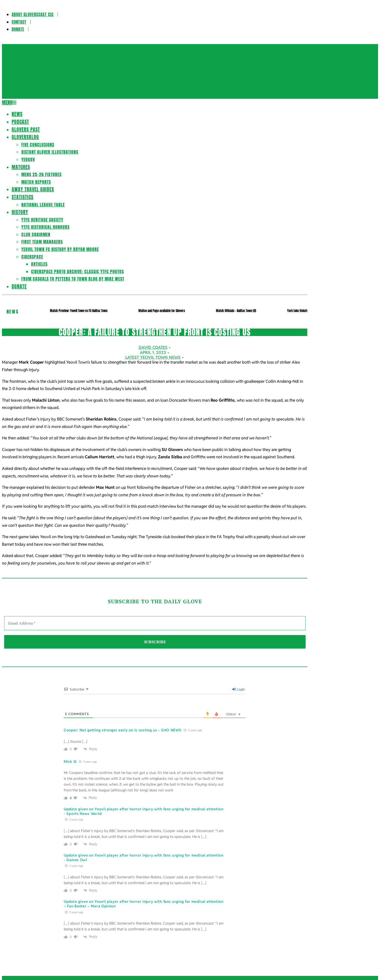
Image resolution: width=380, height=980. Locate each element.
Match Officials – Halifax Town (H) (236, 311)
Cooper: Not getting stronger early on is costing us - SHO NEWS (123, 730)
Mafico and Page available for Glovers (162, 311)
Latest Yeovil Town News (153, 357)
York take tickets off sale (302, 311)
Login (239, 689)
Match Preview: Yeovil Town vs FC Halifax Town (79, 311)
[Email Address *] (155, 623)
